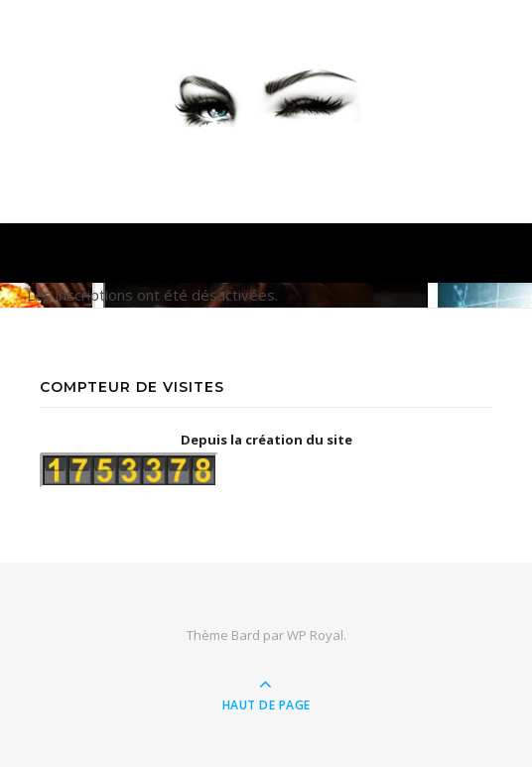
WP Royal (315, 635)
